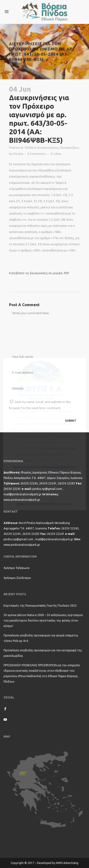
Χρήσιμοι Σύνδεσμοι (17, 578)
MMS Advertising (67, 863)
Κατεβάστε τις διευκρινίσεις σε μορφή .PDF (39, 273)
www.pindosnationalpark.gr (22, 500)
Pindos (18, 154)
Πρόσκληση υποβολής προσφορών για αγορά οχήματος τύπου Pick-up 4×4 (41, 638)
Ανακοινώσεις (48, 148)
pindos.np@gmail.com (47, 489)
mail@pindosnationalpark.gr (23, 494)
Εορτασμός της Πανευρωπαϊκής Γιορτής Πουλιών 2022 (40, 606)
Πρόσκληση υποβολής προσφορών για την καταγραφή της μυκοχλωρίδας (43, 653)
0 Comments (37, 154)
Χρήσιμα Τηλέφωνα (16, 568)
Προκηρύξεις (69, 148)
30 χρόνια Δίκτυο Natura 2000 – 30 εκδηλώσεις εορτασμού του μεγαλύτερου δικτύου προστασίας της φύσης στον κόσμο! (43, 620)
